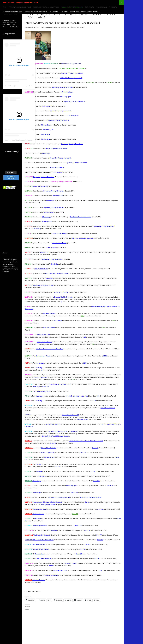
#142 (105, 356)
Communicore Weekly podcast (57, 431)
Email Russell (113, 7)
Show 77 (99, 535)
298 (98, 396)
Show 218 (87, 530)
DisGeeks (55, 264)
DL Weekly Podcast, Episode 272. (71, 78)
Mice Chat (74, 431)
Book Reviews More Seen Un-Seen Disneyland (46, 7)
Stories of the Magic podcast (64, 297)
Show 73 (58, 467)
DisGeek (39, 464)
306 (42, 370)
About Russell (89, 7)
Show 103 (111, 485)
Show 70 (82, 549)
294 (94, 401)
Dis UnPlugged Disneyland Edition (57, 273)
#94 (104, 328)
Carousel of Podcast (70, 563)
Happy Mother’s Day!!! (9, 24)
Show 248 (96, 481)
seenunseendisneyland (23, 86)
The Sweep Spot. (67, 92)
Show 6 (52, 566)
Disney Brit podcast (40, 377)
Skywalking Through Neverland (62, 87)
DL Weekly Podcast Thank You (11, 27)
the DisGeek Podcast (108, 408)
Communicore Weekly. (56, 167)
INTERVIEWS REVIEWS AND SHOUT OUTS (72, 7)
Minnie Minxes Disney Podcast (59, 497)
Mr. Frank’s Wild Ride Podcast (43, 540)
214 (95, 559)
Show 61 (95, 448)
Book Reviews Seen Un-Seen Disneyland (20, 7)
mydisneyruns (21, 140)
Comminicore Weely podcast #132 (60, 384)
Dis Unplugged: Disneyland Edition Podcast (47, 502)
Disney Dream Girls (41, 269)
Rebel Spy (91, 82)
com (8, 272)
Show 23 (79, 554)
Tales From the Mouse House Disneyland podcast (86, 441)
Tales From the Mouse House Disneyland (49, 349)
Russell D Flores (10, 140)
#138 (85, 363)
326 (113, 320)
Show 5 (101, 570)
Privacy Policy (54, 12)
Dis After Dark (44, 252)
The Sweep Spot (47, 106)
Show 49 (88, 544)
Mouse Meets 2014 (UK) (70, 415)
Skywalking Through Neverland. (74, 101)
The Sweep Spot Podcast (42, 535)
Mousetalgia (45, 125)
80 (61, 302)
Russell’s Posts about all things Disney (36, 12)
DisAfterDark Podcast (40, 509)
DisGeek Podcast (49, 313)
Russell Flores (9, 86)
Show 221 (78, 526)
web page (37, 386)
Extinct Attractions (39, 580)
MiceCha (45, 386)
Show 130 (83, 452)
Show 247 (74, 493)
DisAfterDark (40, 554)
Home (5, 7)
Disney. (5, 272)
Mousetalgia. (46, 134)
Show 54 (100, 540)
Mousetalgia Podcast (40, 526)
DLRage (42, 476)
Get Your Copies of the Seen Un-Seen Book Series (84, 12)
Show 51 (75, 514)
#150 (92, 344)
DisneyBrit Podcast (83, 419)
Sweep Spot (40, 363)
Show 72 (94, 471)
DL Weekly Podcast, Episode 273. (72, 73)
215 (99, 559)
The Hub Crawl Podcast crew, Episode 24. (73, 68)
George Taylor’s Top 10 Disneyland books (55, 436)
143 (74, 379)
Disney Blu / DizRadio (49, 448)
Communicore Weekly (41, 186)
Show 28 (100, 509)
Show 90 (53, 443)
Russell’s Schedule (102, 7)
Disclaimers (64, 12)
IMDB (110, 82)
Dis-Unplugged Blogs (48, 504)
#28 (85, 337)
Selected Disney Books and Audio (12, 12)
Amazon (5, 253)
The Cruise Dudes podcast (42, 391)
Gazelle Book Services (53, 424)
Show (87, 502)
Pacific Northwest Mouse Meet (81, 217)
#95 (82, 316)
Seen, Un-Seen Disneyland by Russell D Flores (21, 2)
